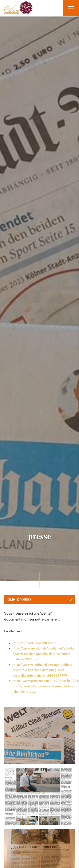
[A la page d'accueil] (18, 8)
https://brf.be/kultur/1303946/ (34, 643)
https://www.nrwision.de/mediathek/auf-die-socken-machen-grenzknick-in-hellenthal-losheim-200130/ (44, 654)
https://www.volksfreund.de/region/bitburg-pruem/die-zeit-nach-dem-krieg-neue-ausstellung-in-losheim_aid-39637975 (43, 670)
